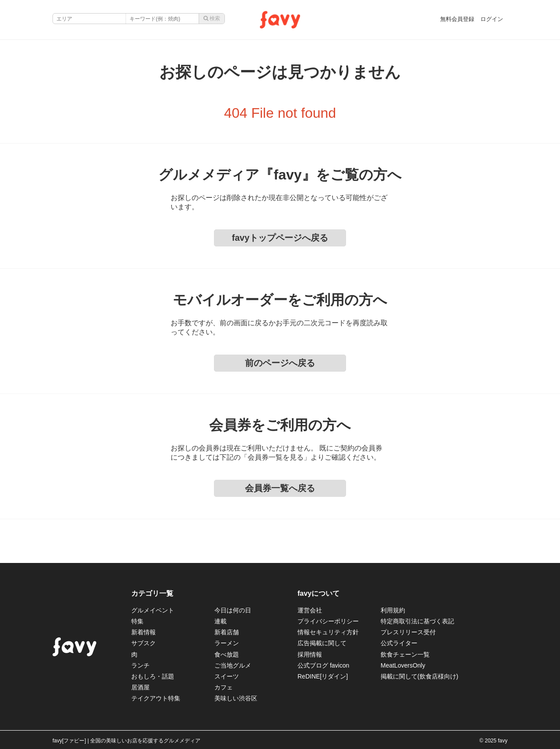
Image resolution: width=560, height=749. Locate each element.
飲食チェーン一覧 (405, 654)
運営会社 (310, 610)
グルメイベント (153, 610)
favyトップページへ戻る (280, 238)
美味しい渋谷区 (236, 698)
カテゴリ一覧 (152, 593)
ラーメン (227, 643)
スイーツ (227, 676)
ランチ (140, 665)
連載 (220, 621)
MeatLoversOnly (403, 665)
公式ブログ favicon (323, 665)
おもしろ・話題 (153, 676)
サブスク (143, 643)
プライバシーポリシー (328, 621)
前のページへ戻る (280, 363)
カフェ (224, 687)
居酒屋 (140, 687)
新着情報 (143, 632)
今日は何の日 (233, 610)
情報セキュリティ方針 (328, 632)
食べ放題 (227, 654)
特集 (137, 621)
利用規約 (393, 610)
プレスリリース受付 (408, 632)
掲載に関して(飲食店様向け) (419, 676)
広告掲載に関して (322, 643)
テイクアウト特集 (156, 698)
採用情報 (310, 654)
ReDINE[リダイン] (323, 676)
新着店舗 (227, 632)
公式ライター (399, 643)
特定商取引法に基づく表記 (417, 621)
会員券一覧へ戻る (280, 488)
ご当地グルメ (233, 665)
